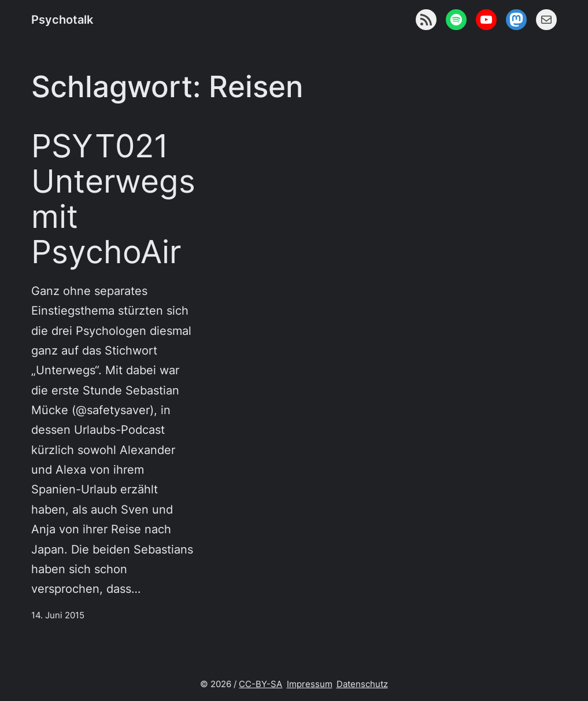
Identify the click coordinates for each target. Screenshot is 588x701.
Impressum (310, 684)
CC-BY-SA (260, 684)
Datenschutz (362, 684)
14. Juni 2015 (58, 615)
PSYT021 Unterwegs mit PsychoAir (113, 199)
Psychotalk (62, 19)
